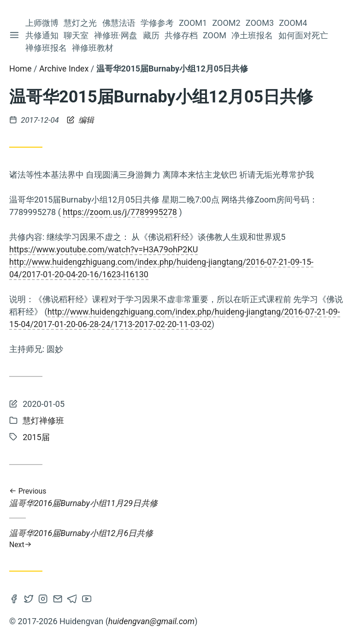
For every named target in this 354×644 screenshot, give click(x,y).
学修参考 (158, 23)
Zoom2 (227, 23)
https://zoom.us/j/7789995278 (120, 212)
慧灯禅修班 (43, 420)
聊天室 (77, 35)
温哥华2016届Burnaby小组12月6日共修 (177, 539)
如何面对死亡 (304, 35)
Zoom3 (260, 23)
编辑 (80, 120)
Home (20, 69)
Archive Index (64, 69)
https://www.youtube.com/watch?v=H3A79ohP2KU (103, 249)
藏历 (151, 35)
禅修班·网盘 (116, 35)
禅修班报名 (47, 48)
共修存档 (182, 35)
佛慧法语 (119, 23)
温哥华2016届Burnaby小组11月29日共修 (177, 498)
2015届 (36, 437)
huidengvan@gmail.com (151, 621)
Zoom (215, 35)
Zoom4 (293, 23)
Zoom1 (193, 23)
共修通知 (42, 35)
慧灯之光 (81, 23)
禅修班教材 (93, 48)
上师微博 (42, 23)
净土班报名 (253, 35)
